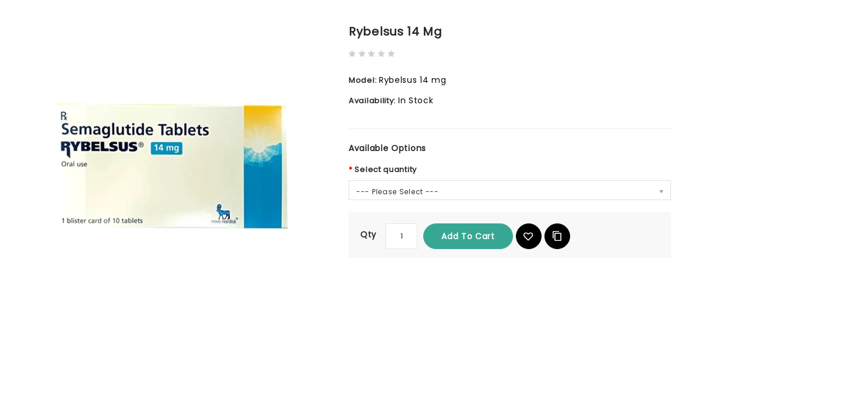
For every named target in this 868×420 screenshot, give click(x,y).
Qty (368, 235)
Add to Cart (468, 236)
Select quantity (386, 169)
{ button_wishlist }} (529, 236)
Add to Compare (557, 236)
